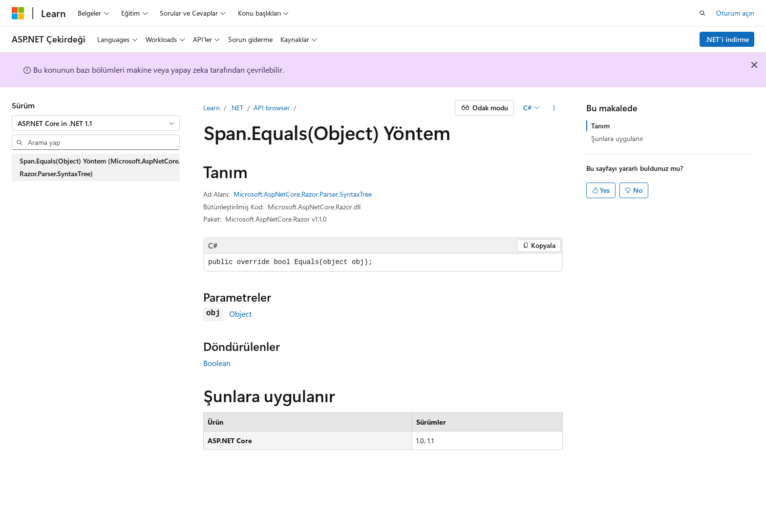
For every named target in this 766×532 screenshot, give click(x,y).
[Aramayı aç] (702, 13)
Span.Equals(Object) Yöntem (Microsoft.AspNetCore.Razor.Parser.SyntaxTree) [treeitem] (100, 167)
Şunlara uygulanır (617, 138)
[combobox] (96, 123)
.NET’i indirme (727, 39)
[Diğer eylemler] (554, 108)
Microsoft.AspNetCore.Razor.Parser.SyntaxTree (303, 194)
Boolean (217, 363)
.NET (237, 108)
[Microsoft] (18, 13)
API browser (272, 108)
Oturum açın (735, 13)
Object (240, 314)
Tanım (600, 126)
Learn (212, 108)
